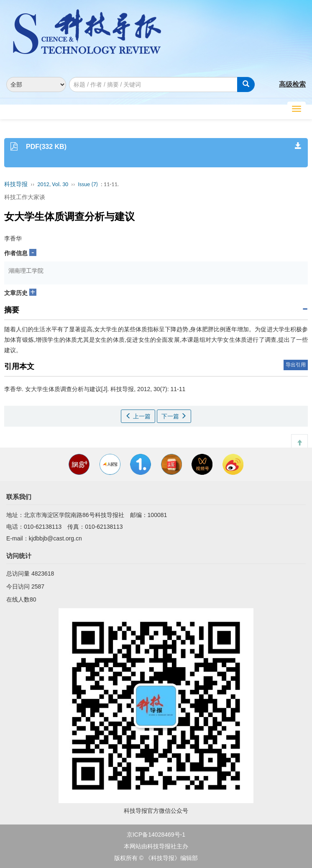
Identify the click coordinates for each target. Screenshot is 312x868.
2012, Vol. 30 (53, 184)
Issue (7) (88, 184)
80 (33, 599)
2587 (38, 586)
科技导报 (16, 184)
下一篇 (174, 416)
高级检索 (292, 84)
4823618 (43, 574)
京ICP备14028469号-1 (156, 835)
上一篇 (138, 416)
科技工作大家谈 (25, 197)
